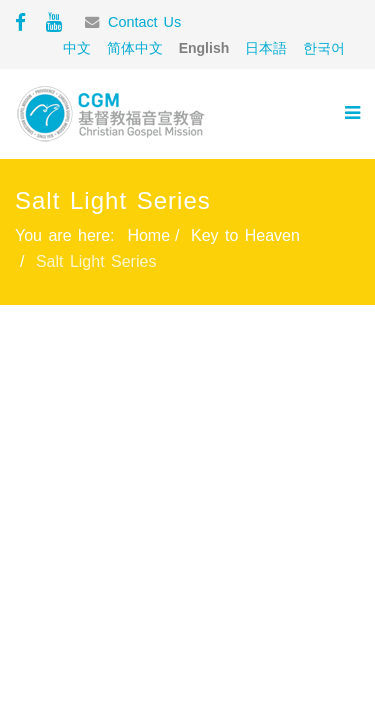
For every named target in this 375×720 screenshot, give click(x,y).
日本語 (266, 48)
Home (148, 235)
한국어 (324, 48)
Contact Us (144, 22)
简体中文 (135, 48)
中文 (77, 48)
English (204, 48)
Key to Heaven (245, 235)
